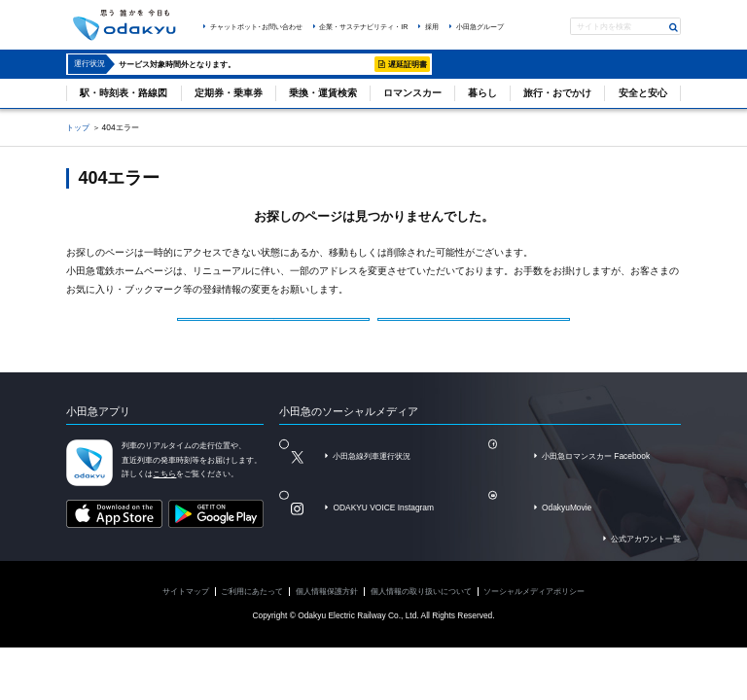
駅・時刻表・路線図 (124, 93)
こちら (164, 490)
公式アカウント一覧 (646, 555)
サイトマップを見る (479, 324)
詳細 (360, 64)
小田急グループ (480, 27)
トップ (78, 127)
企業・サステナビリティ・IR (363, 27)
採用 (432, 27)
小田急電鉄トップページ (277, 324)
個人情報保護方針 (327, 608)
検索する (674, 28)
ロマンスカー (412, 93)
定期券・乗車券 (229, 93)
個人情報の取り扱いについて (421, 608)
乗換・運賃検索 (323, 93)
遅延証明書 (408, 64)
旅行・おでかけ (557, 93)
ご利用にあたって (252, 608)
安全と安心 (643, 93)
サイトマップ (186, 608)
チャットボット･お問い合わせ (256, 27)
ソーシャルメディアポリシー (534, 608)
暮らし (482, 93)
